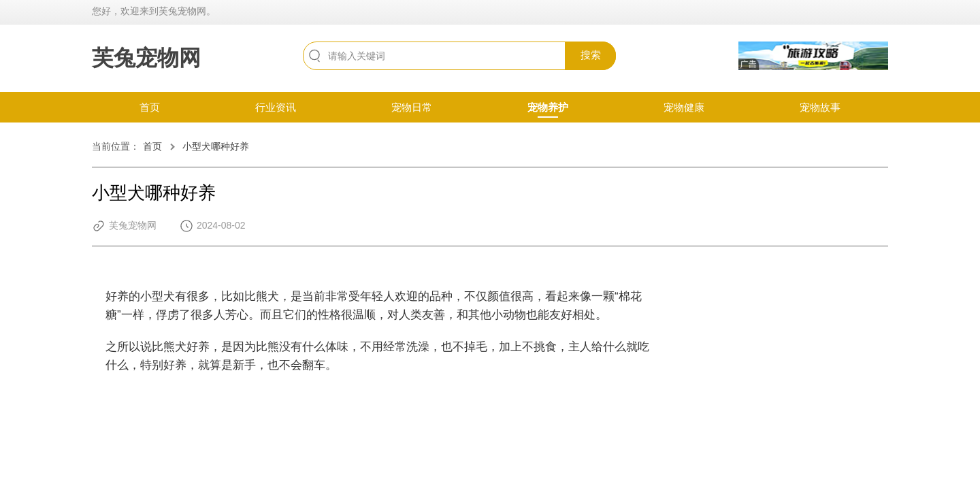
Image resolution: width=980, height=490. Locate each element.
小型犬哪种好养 (216, 146)
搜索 (591, 55)
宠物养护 (548, 107)
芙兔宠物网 (146, 58)
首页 (150, 107)
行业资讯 (276, 107)
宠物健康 (684, 107)
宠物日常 (412, 107)
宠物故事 (820, 107)
